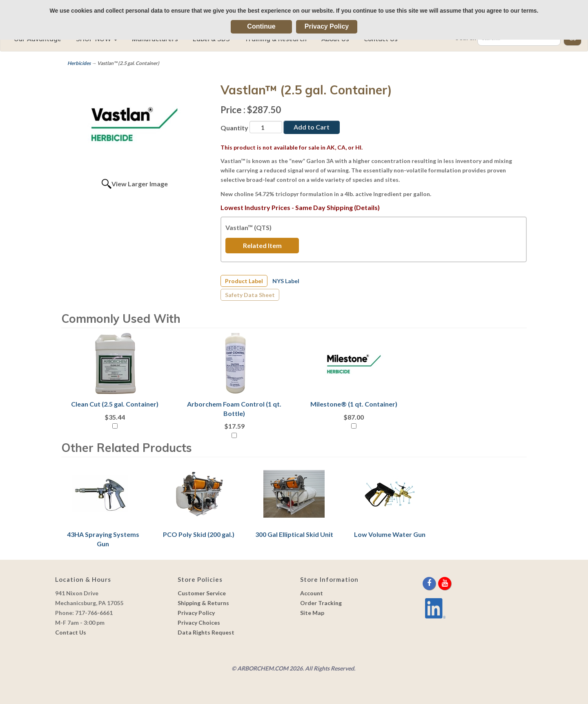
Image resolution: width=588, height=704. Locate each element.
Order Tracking (321, 603)
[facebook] (430, 583)
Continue (261, 26)
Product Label (244, 281)
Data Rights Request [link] (206, 632)
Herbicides (79, 63)
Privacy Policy (327, 26)
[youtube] (445, 583)
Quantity (234, 128)
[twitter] (438, 583)
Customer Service (202, 593)
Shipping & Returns (203, 603)
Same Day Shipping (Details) (337, 207)
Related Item (262, 245)
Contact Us (71, 632)
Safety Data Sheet (250, 295)
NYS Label (286, 281)
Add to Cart (312, 127)
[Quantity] (266, 127)
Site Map (312, 613)
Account (312, 593)
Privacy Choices (199, 622)
